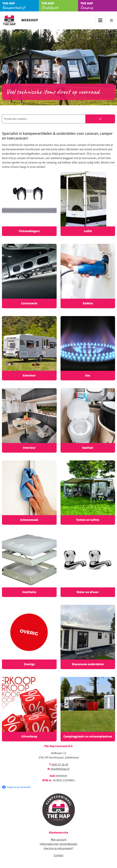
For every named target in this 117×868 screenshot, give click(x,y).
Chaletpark (60, 6)
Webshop (20, 20)
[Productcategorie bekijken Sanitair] (88, 420)
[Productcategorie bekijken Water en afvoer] (88, 565)
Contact (59, 855)
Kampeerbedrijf (21, 6)
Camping (99, 6)
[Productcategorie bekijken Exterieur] (29, 348)
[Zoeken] (100, 119)
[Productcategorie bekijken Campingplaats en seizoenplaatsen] (88, 709)
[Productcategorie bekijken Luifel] (88, 204)
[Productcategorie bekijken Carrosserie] (29, 276)
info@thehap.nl (60, 769)
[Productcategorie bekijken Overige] (29, 637)
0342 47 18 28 (60, 765)
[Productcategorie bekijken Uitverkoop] (29, 709)
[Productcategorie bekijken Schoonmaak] (29, 493)
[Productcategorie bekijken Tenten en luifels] (88, 493)
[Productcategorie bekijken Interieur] (29, 420)
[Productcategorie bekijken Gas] (88, 348)
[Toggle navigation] (100, 20)
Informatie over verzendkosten (59, 844)
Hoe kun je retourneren (58, 848)
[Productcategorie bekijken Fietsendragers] (29, 204)
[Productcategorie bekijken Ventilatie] (29, 565)
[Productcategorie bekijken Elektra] (88, 276)
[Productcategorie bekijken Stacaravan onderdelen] (88, 637)
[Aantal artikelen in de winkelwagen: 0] (111, 20)
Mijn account (59, 840)
